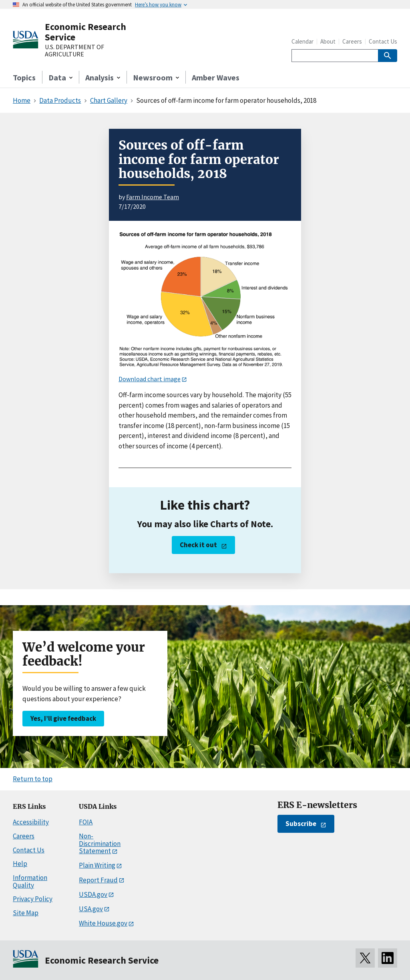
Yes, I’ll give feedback (63, 718)
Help (20, 864)
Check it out (198, 545)
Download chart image (150, 379)
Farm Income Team (153, 197)
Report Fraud (98, 880)
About (328, 41)
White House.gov (103, 923)
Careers (352, 41)
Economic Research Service (85, 32)
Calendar (302, 41)
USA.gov (91, 909)
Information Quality (30, 881)
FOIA (86, 822)
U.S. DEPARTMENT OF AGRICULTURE (74, 51)
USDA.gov (93, 894)
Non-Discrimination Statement (100, 843)
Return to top (33, 779)
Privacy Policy (33, 899)
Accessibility (31, 822)
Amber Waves (216, 77)
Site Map (26, 913)
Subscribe (301, 824)
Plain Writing (97, 865)
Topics (24, 77)
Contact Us (383, 41)
